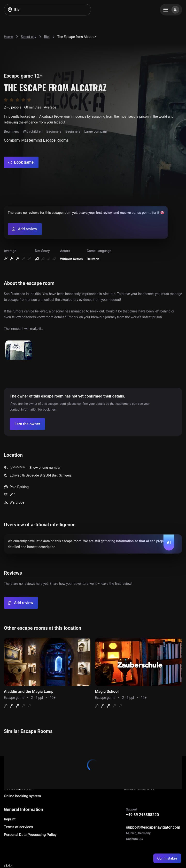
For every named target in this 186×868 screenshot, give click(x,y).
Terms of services (18, 827)
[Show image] (19, 351)
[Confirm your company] (27, 424)
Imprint (10, 819)
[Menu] (171, 10)
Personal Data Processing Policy (30, 835)
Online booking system (22, 796)
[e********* (18, 468)
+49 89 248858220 (142, 815)
